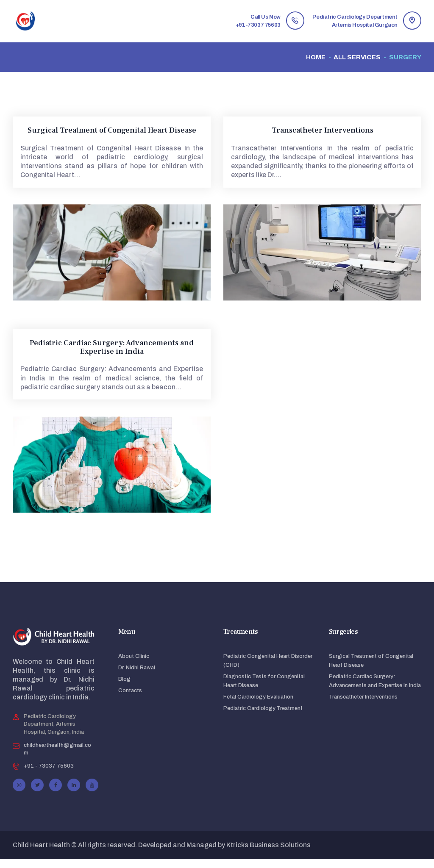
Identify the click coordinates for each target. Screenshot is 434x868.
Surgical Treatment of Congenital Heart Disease (112, 130)
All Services (357, 57)
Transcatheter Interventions (323, 130)
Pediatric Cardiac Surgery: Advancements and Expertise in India (112, 347)
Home (316, 57)
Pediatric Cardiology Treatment (263, 718)
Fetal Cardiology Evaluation (258, 706)
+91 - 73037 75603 (49, 775)
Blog (124, 688)
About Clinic (134, 665)
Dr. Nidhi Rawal (137, 677)
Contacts (130, 700)
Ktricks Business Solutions (268, 854)
